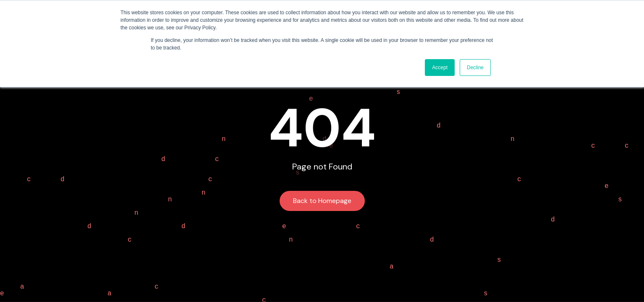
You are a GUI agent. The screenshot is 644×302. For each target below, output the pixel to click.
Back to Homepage (322, 201)
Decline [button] (475, 68)
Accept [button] (440, 68)
